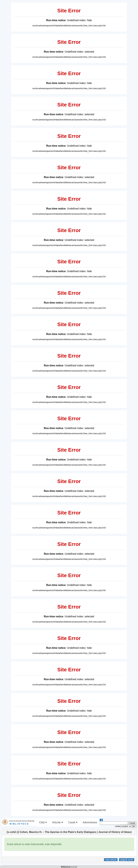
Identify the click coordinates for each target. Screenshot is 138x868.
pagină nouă (127, 860)
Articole (58, 822)
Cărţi (43, 822)
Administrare (90, 822)
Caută (73, 822)
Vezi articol (111, 860)
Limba (118, 826)
